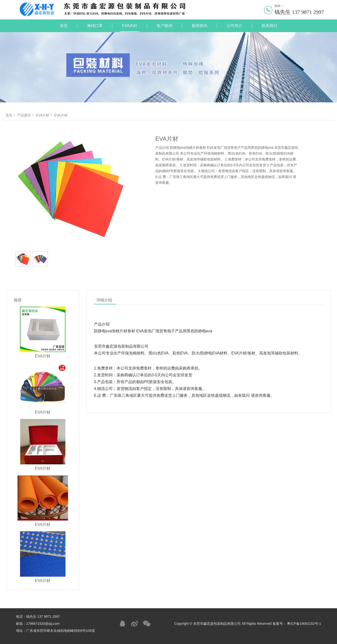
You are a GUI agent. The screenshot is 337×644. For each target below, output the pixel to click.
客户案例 (164, 26)
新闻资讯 (199, 26)
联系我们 (269, 26)
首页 (64, 26)
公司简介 (234, 26)
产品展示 (26, 115)
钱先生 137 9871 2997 (299, 12)
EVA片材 (44, 115)
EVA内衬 (130, 26)
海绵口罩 (95, 26)
